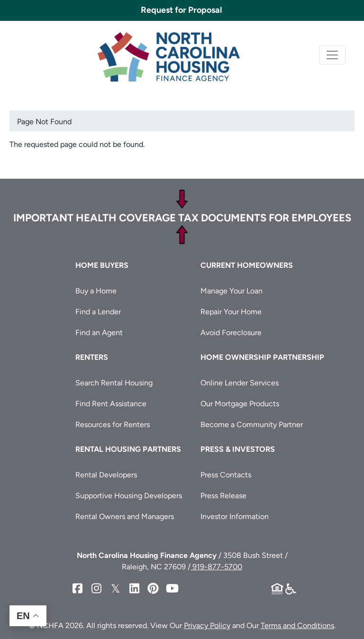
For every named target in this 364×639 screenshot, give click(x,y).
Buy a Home (96, 291)
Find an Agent (99, 333)
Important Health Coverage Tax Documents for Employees (182, 218)
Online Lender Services (240, 383)
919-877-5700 (216, 567)
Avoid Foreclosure (231, 333)
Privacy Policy (207, 625)
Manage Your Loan (232, 291)
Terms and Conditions (297, 625)
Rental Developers (106, 475)
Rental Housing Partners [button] (128, 449)
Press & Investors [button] (238, 449)
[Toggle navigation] (332, 55)
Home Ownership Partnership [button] (262, 357)
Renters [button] (92, 357)
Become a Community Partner (252, 424)
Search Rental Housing (114, 383)
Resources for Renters (113, 424)
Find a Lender (98, 312)
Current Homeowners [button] (247, 265)
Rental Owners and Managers (125, 516)
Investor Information (235, 516)
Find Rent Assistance (111, 404)
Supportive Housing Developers (129, 496)
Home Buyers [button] (102, 265)
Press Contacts (226, 475)
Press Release (223, 496)
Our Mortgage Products (240, 404)
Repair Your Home (231, 312)
